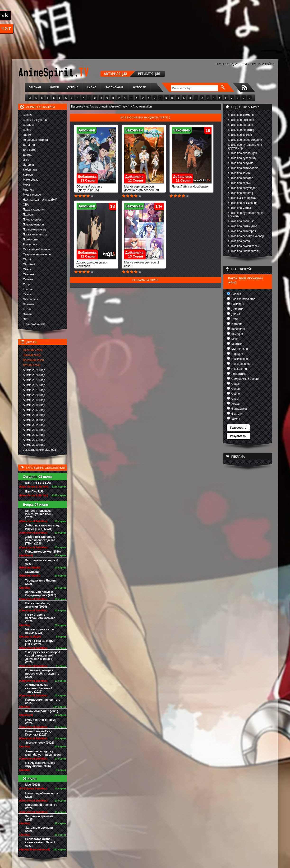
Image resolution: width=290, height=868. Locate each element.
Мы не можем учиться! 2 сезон (144, 263)
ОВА (26, 205)
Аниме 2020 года (34, 395)
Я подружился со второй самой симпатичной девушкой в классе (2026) (43, 657)
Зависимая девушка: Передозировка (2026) (41, 594)
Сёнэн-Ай (29, 274)
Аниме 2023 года (34, 380)
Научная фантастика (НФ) (40, 200)
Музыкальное (32, 195)
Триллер (29, 289)
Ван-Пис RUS (35, 492)
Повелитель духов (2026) (43, 552)
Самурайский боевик (37, 249)
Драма (27, 155)
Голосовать (238, 428)
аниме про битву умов (243, 226)
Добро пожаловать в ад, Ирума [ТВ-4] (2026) (43, 527)
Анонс (92, 87)
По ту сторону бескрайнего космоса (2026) (40, 618)
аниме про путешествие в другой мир (245, 146)
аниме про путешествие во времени (246, 215)
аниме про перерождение (245, 140)
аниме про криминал (242, 115)
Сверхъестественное (37, 254)
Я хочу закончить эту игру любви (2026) (40, 765)
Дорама (73, 87)
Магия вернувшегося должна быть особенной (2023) (144, 189)
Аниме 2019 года (34, 400)
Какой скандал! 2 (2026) (42, 711)
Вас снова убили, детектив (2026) (38, 605)
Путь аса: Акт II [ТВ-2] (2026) (41, 722)
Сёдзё (27, 259)
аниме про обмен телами (245, 246)
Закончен (87, 130)
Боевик (28, 115)
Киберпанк (30, 170)
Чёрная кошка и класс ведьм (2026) (41, 631)
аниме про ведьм (239, 183)
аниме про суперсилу (242, 158)
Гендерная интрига (35, 140)
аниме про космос (240, 135)
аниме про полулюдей (243, 188)
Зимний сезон (32, 355)
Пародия (29, 215)
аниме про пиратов (241, 178)
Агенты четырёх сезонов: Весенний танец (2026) (39, 688)
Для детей (30, 150)
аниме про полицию (241, 221)
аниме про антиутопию (243, 168)
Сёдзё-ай (29, 264)
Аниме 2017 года (34, 410)
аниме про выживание (243, 203)
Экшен (27, 314)
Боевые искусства (35, 120)
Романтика (30, 244)
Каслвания (33, 572)
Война (27, 130)
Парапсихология (34, 210)
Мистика (29, 190)
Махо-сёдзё (31, 180)
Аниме (54, 87)
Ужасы (27, 294)
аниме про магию (239, 208)
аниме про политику (241, 130)
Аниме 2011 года (34, 440)
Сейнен (28, 279)
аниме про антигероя (242, 231)
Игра (26, 160)
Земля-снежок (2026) (40, 743)
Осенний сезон (33, 350)
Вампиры (29, 125)
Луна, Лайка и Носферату (192, 185)
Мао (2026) (33, 785)
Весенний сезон (33, 360)
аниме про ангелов (241, 125)
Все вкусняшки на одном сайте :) (145, 117)
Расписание (115, 87)
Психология (31, 239)
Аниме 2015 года (34, 420)
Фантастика (31, 299)
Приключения (32, 220)
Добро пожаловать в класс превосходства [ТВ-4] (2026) (40, 540)
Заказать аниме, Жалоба (40, 450)
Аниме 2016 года (34, 415)
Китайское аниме (34, 324)
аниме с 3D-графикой (242, 198)
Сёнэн (27, 269)
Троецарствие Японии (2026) (41, 582)
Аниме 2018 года (34, 405)
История (29, 165)
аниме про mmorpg (241, 193)
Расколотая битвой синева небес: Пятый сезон (40, 842)
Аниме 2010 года (34, 445)
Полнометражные (35, 230)
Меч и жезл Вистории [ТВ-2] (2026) (40, 643)
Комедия (29, 175)
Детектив (29, 145)
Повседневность (34, 225)
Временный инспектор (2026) (41, 807)
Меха (26, 185)
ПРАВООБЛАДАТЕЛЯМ (231, 64)
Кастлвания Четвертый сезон (42, 562)
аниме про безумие (241, 163)
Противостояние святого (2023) (43, 701)
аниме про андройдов (243, 153)
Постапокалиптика (35, 235)
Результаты (238, 436)
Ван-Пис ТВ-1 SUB (38, 483)
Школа (27, 309)
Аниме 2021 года (34, 390)
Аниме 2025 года (34, 370)
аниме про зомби (239, 173)
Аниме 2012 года (34, 435)
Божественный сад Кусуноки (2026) (39, 733)
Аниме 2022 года (34, 385)
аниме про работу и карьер (246, 236)
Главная (35, 87)
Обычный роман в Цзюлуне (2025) (96, 187)
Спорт (27, 284)
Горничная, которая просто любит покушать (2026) (42, 674)
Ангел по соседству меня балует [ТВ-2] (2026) (43, 753)
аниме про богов (239, 241)
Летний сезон (32, 365)
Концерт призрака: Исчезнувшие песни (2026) (39, 514)
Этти (26, 319)
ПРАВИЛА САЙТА (263, 64)
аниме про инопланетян (244, 251)
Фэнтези (28, 304)
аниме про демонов (241, 120)
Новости (140, 87)
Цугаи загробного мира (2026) (42, 795)
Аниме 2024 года (34, 375)
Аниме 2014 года (34, 425)
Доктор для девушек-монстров (96, 263)
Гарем (27, 135)
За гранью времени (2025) (39, 818)
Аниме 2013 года (34, 430)
